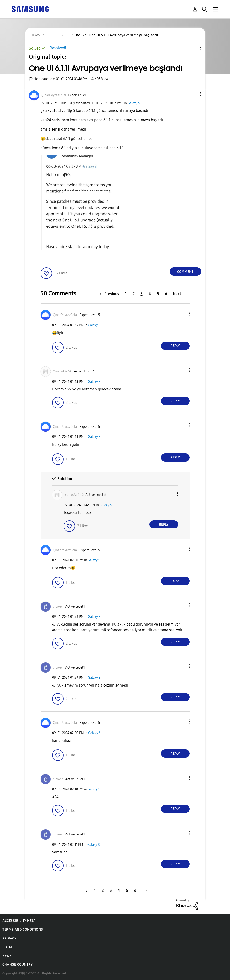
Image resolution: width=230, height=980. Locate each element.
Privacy (9, 938)
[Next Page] (180, 294)
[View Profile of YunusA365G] (63, 371)
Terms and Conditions (23, 930)
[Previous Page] (111, 294)
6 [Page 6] (166, 294)
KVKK (7, 956)
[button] (193, 94)
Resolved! (58, 48)
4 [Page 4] (150, 294)
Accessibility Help (19, 921)
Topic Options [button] (193, 48)
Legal (8, 947)
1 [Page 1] (126, 294)
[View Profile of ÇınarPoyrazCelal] (54, 95)
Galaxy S (134, 103)
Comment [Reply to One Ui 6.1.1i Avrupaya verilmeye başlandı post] (185, 272)
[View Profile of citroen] (58, 606)
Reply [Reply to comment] (175, 346)
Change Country (18, 965)
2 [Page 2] (134, 294)
